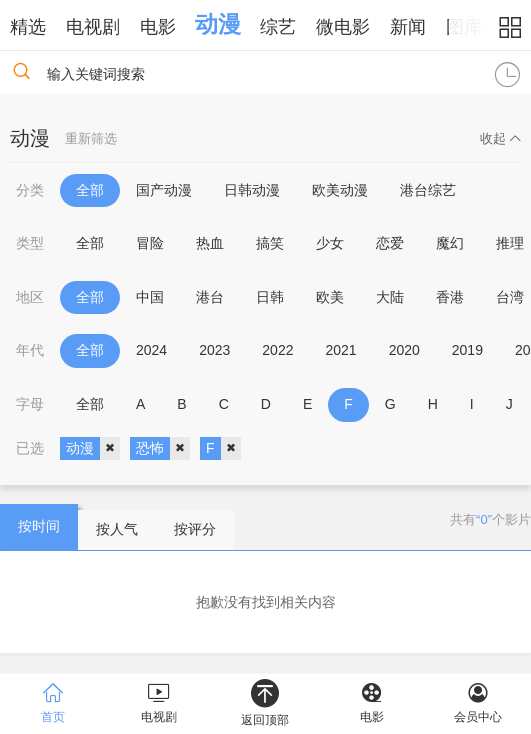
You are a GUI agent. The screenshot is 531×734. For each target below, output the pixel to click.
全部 (90, 190)
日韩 (270, 297)
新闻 (408, 27)
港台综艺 (428, 190)
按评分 (195, 529)
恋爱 (390, 243)
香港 (450, 297)
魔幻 (450, 243)
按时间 (39, 526)
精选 (28, 27)
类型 (30, 243)
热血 (210, 243)
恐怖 (163, 449)
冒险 (150, 243)
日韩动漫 (252, 190)
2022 (277, 350)
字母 (30, 404)
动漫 (218, 24)
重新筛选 (91, 138)
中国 (150, 297)
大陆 (390, 297)
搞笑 (270, 243)
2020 (404, 350)
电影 (158, 27)
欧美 (330, 297)
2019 (467, 350)
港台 (210, 297)
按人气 (117, 529)
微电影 (343, 27)
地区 (30, 297)
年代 (30, 350)
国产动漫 (164, 190)
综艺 (278, 27)
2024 (151, 350)
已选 (30, 448)
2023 (214, 350)
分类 (30, 190)
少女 (330, 243)
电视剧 (93, 27)
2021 (340, 350)
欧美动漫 (340, 190)
